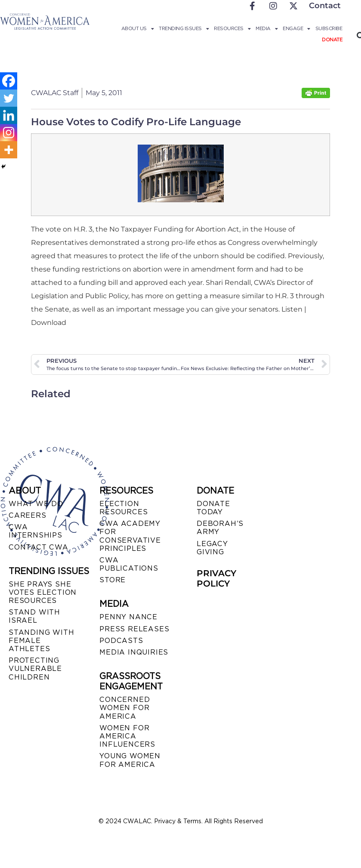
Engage (296, 28)
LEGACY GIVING (212, 548)
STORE (113, 580)
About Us (138, 28)
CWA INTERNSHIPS (35, 531)
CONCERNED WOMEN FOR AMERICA (125, 708)
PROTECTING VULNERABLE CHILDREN (35, 669)
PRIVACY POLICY (216, 578)
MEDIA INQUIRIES (134, 652)
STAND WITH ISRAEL (34, 616)
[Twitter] (9, 98)
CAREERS (28, 515)
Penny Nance (128, 617)
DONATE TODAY (213, 508)
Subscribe (329, 28)
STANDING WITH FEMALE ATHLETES (41, 641)
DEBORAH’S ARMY (220, 528)
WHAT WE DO (36, 504)
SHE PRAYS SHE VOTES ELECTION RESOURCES (43, 592)
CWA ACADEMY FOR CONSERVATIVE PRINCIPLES (130, 536)
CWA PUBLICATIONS (129, 564)
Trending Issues (184, 28)
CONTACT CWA (39, 547)
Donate (332, 40)
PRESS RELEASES (134, 629)
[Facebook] (9, 81)
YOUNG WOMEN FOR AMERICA (130, 760)
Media (267, 28)
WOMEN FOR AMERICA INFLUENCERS (127, 736)
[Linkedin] (9, 115)
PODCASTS (121, 641)
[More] (9, 150)
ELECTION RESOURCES (123, 508)
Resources (232, 28)
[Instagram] (9, 133)
